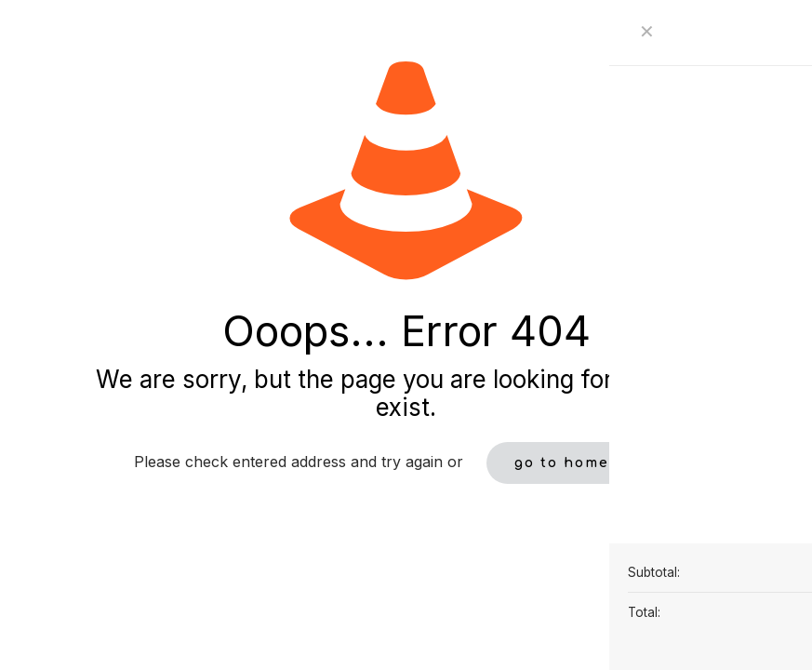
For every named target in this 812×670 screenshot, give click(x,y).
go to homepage (583, 463)
